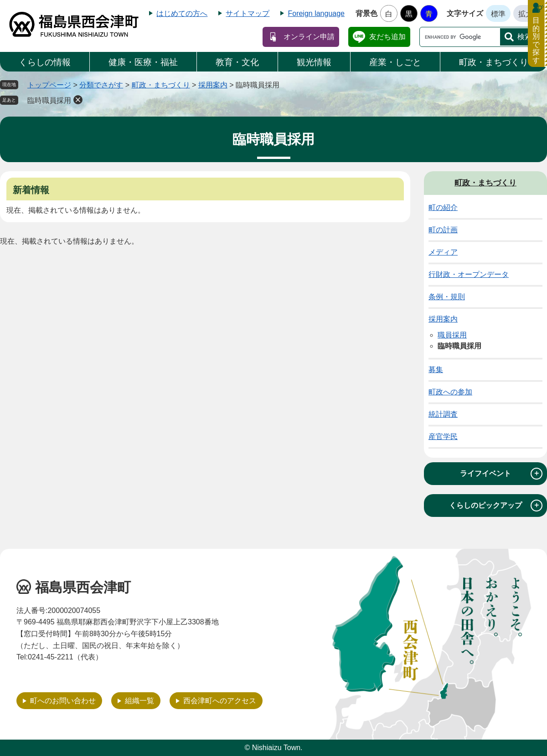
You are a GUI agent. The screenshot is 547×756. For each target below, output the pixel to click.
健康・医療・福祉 (143, 62)
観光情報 (314, 62)
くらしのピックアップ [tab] (496, 506)
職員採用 (452, 335)
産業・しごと (395, 62)
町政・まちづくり (494, 62)
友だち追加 (387, 37)
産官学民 (443, 437)
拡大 (526, 14)
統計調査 (443, 414)
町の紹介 (443, 207)
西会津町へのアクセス (220, 701)
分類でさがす (101, 85)
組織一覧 (139, 701)
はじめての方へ (182, 13)
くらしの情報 (45, 62)
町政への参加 (450, 392)
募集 (436, 370)
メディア (443, 252)
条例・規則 (447, 297)
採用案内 (213, 85)
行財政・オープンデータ (469, 274)
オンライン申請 (309, 37)
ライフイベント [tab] (501, 474)
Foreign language (316, 13)
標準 (498, 14)
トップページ (49, 85)
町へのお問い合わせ (63, 701)
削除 (78, 100)
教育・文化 (237, 62)
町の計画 (443, 230)
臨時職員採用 (49, 100)
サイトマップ (248, 13)
